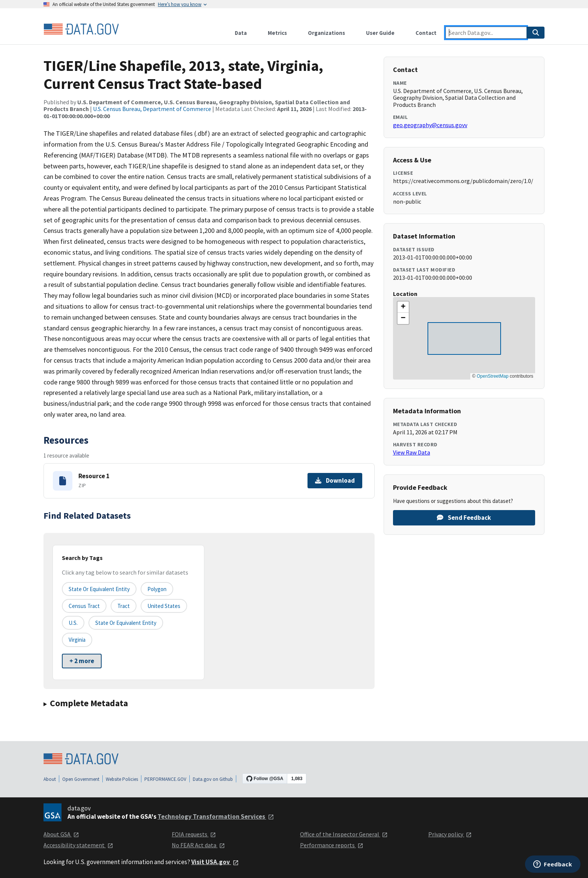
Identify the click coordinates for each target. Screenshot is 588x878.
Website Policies (122, 779)
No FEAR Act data (198, 845)
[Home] (81, 29)
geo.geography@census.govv (430, 125)
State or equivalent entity (99, 589)
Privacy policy (450, 834)
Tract (124, 606)
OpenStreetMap (493, 376)
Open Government (81, 779)
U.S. (73, 623)
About (50, 779)
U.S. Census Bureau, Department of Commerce (152, 109)
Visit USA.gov (215, 862)
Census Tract (84, 606)
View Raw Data (412, 452)
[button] (403, 307)
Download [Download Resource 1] (335, 480)
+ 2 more (82, 661)
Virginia (77, 640)
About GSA (61, 834)
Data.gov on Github (213, 779)
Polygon (157, 589)
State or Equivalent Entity (126, 623)
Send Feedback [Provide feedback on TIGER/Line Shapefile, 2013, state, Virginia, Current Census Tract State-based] (464, 518)
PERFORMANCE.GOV (165, 779)
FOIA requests (194, 834)
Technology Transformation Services (216, 816)
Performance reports (332, 845)
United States (164, 606)
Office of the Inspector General (344, 834)
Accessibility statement (78, 845)
